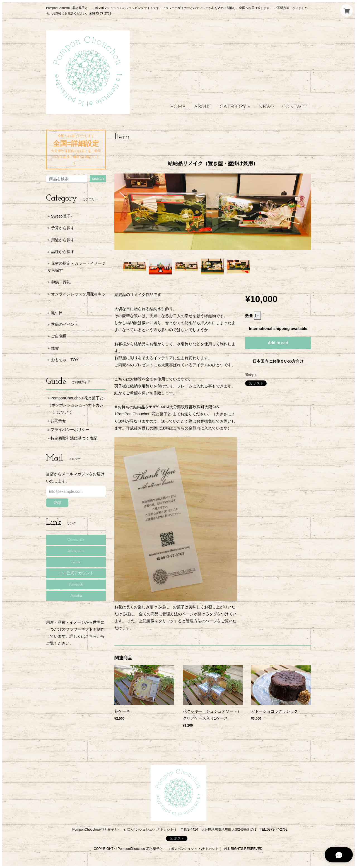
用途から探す (63, 240)
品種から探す (63, 252)
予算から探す (63, 228)
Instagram (76, 551)
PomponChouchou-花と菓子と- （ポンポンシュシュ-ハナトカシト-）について (78, 405)
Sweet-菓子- (62, 216)
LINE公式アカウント (76, 573)
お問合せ (58, 421)
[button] (235, 107)
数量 (249, 316)
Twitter (76, 562)
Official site (76, 540)
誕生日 (57, 313)
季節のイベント (65, 324)
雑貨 (55, 348)
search (98, 179)
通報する (251, 375)
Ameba (76, 596)
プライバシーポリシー (70, 430)
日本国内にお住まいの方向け (278, 361)
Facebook (76, 584)
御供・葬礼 (61, 282)
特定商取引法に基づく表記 (74, 438)
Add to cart (278, 343)
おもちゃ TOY (65, 360)
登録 (57, 503)
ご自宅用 (59, 336)
